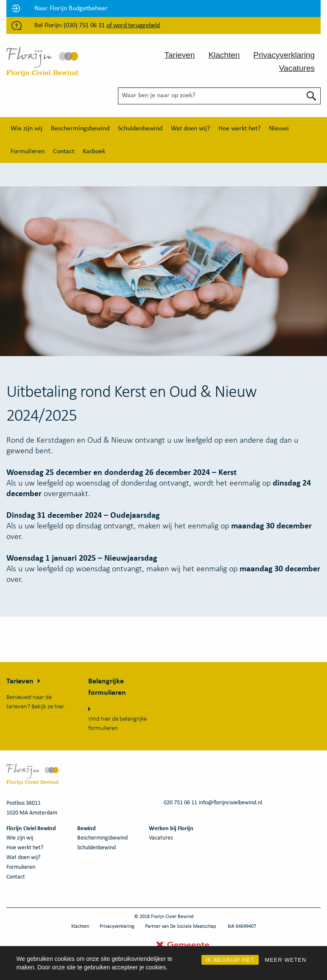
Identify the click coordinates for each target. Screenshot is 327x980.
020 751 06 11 (180, 803)
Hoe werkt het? (239, 129)
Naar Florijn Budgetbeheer (71, 8)
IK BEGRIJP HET (230, 960)
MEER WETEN (285, 960)
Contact (64, 152)
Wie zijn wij (27, 129)
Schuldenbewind (140, 129)
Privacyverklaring (284, 55)
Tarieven (180, 55)
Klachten (224, 55)
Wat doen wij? (190, 129)
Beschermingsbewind (80, 129)
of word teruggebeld (133, 25)
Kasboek (94, 152)
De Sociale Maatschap (193, 927)
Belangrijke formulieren (107, 687)
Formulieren (28, 152)
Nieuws (279, 129)
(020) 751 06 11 (84, 25)
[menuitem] (27, 129)
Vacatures (297, 68)
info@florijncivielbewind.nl (231, 803)
